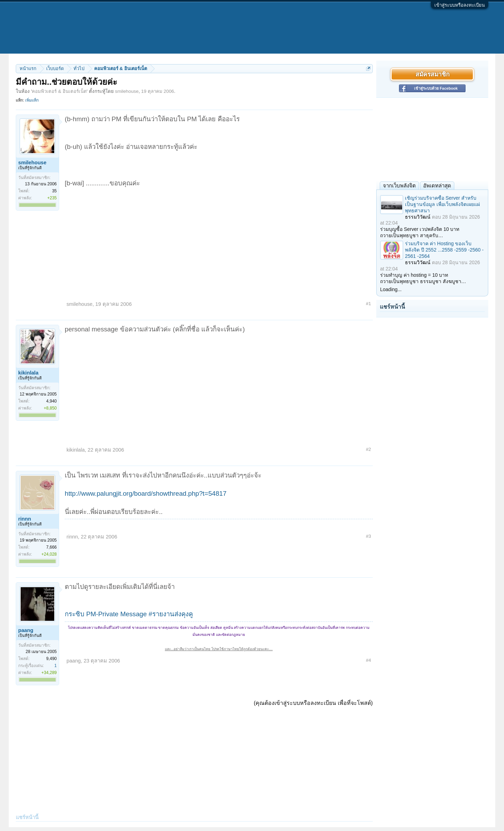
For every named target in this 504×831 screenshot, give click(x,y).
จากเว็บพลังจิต (399, 186)
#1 (369, 304)
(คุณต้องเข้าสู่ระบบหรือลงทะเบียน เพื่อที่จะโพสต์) (313, 703)
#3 (369, 536)
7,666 (51, 547)
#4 (369, 660)
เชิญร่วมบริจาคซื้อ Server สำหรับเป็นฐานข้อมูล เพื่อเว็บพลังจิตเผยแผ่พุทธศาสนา (442, 204)
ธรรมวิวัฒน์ (418, 217)
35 (54, 191)
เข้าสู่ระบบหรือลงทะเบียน (460, 5)
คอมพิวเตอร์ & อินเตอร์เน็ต (59, 91)
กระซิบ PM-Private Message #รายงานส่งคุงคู (129, 614)
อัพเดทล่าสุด (437, 186)
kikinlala (28, 373)
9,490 (51, 659)
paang (26, 630)
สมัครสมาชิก (432, 74)
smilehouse (127, 91)
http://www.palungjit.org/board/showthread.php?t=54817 (146, 493)
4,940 (51, 401)
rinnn (25, 519)
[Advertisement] (219, 240)
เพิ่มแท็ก (32, 100)
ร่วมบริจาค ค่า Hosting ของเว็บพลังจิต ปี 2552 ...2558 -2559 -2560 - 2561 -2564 (444, 250)
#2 (369, 449)
